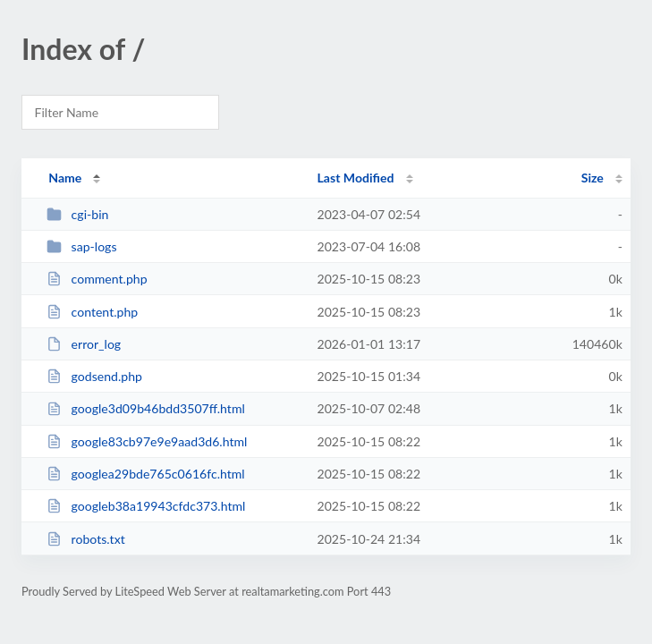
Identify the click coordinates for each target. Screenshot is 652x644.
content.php (92, 312)
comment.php (97, 279)
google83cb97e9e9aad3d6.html (147, 441)
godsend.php (94, 376)
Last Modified (356, 178)
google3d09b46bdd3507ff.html (146, 408)
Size (593, 178)
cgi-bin (77, 214)
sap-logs (81, 246)
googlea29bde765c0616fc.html (146, 474)
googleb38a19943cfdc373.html (146, 506)
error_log (84, 344)
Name (65, 178)
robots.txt (86, 539)
